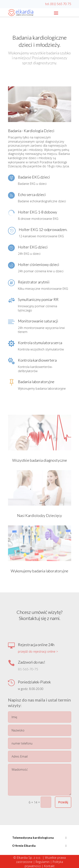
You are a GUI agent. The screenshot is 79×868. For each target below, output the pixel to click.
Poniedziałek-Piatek (34, 682)
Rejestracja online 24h (36, 645)
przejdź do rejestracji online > (38, 651)
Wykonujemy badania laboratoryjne (39, 571)
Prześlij (63, 802)
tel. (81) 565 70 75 (58, 4)
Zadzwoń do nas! (31, 662)
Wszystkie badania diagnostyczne (40, 460)
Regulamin (43, 862)
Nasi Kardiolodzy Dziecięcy (39, 515)
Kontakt (49, 866)
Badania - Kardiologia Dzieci (31, 131)
